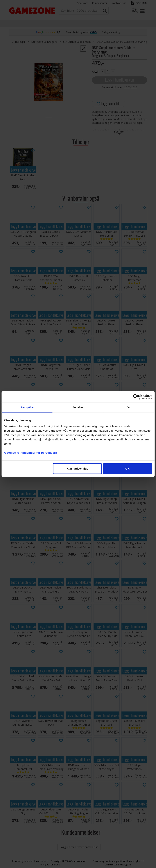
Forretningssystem (103, 861)
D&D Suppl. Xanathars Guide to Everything (122, 42)
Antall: (95, 72)
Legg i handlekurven (119, 80)
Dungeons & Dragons (44, 42)
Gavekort (82, 3)
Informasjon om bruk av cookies (30, 861)
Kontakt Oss (119, 3)
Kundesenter (100, 3)
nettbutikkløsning (127, 861)
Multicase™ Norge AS (120, 865)
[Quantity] (108, 71)
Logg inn (141, 3)
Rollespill (20, 42)
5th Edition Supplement (77, 42)
